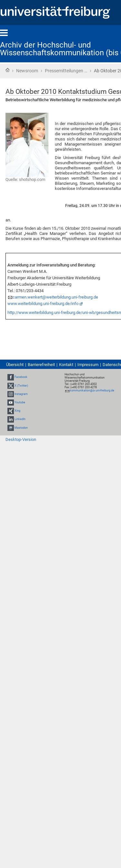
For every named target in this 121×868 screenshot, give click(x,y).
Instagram (21, 394)
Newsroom (27, 71)
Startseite (7, 70)
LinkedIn (20, 419)
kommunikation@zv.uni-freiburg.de (92, 390)
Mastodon (21, 428)
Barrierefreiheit (41, 365)
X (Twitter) (21, 386)
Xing (17, 411)
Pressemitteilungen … (66, 71)
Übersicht (15, 365)
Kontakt (66, 365)
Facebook (21, 377)
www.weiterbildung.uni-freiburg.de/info (43, 304)
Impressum (88, 365)
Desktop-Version (21, 439)
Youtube (20, 402)
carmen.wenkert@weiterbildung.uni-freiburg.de (55, 297)
